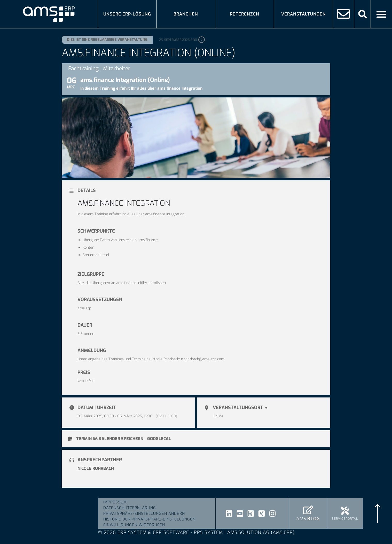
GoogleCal (159, 439)
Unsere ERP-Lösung (127, 14)
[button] (362, 14)
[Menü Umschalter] (381, 14)
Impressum (115, 502)
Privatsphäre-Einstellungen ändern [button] (144, 514)
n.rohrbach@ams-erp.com (203, 359)
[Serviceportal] (345, 511)
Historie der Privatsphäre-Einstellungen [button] (149, 519)
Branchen (186, 14)
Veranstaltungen (304, 14)
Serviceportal (345, 519)
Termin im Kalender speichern (110, 439)
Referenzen (245, 14)
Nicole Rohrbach (96, 468)
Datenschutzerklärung (130, 508)
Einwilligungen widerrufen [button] (134, 525)
